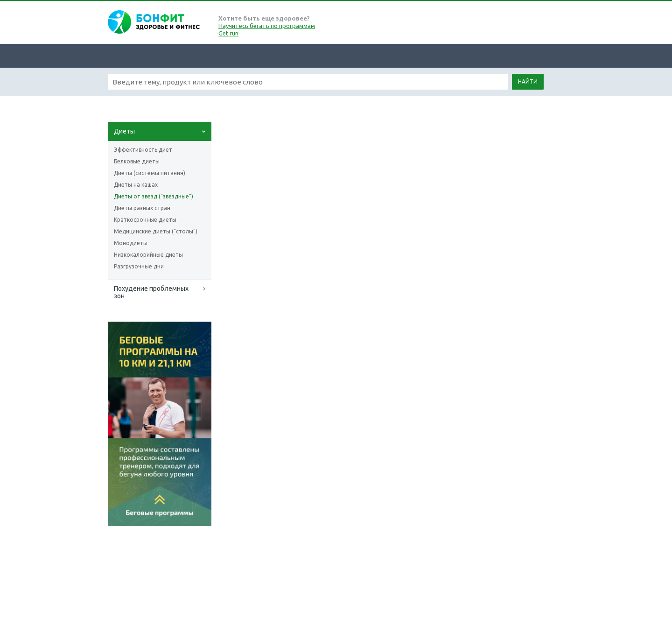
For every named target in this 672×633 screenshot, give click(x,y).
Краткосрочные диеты (145, 220)
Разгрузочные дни (139, 266)
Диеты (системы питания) (150, 173)
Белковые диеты (137, 161)
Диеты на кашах (136, 185)
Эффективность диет (143, 150)
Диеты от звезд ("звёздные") (154, 196)
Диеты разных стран (142, 208)
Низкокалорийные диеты (148, 255)
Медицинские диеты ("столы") (156, 231)
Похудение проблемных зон (151, 292)
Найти (528, 81)
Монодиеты (131, 243)
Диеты (124, 131)
